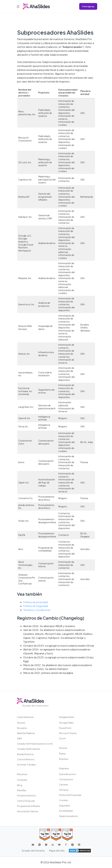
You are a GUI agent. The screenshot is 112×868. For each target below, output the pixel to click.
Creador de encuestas (29, 749)
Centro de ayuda (26, 801)
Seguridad (64, 806)
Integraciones (67, 717)
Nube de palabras (26, 733)
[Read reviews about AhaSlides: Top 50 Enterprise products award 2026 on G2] (67, 835)
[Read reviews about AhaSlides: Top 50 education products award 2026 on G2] (56, 835)
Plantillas (22, 790)
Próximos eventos (26, 795)
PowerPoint (65, 728)
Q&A (20, 738)
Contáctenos (66, 779)
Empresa (64, 759)
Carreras (64, 784)
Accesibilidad (66, 811)
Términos (64, 790)
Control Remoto (26, 759)
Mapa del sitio (57, 851)
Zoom (62, 738)
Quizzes (21, 723)
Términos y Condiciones (37, 610)
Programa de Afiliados (29, 806)
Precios (63, 748)
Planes (62, 754)
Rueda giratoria (25, 754)
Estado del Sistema (33, 851)
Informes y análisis (27, 765)
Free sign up (88, 6)
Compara (22, 780)
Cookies (63, 800)
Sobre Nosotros (68, 774)
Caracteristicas (25, 717)
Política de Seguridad (36, 606)
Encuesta (22, 728)
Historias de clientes (28, 811)
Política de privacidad (35, 602)
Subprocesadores (68, 816)
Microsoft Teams (68, 733)
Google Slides (66, 723)
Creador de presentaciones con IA (35, 744)
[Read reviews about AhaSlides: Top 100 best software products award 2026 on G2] (45, 835)
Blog (20, 785)
